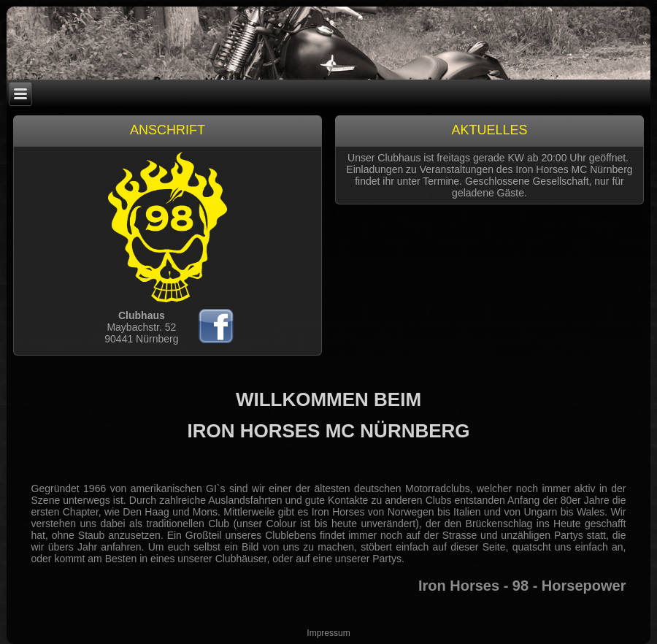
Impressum (328, 633)
